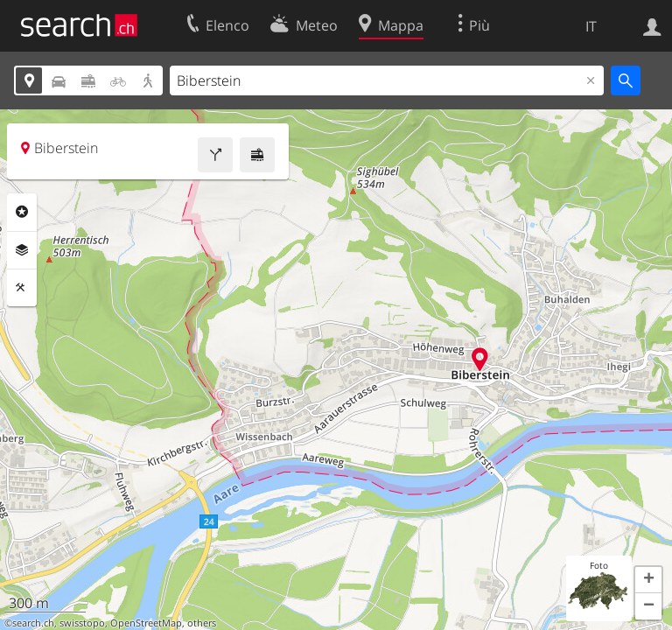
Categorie (22, 212)
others (202, 623)
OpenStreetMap (146, 623)
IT (591, 26)
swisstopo (82, 623)
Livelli (22, 250)
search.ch (33, 623)
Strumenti (22, 288)
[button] (648, 580)
